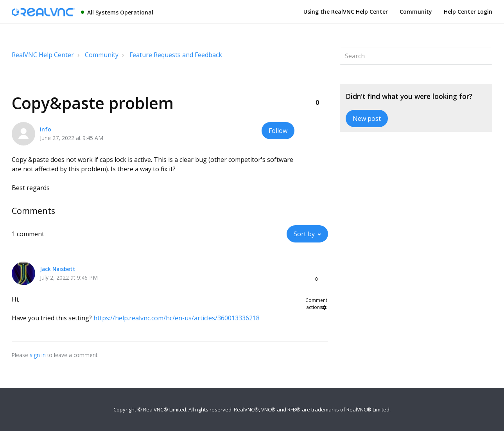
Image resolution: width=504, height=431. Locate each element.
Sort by (304, 234)
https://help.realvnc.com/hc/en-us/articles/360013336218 (177, 318)
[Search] (416, 56)
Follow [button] (278, 131)
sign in (38, 355)
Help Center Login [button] (468, 12)
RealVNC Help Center (43, 55)
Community (416, 12)
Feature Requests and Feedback (176, 55)
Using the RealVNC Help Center (346, 12)
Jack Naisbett (58, 269)
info (46, 129)
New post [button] (367, 119)
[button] (317, 90)
